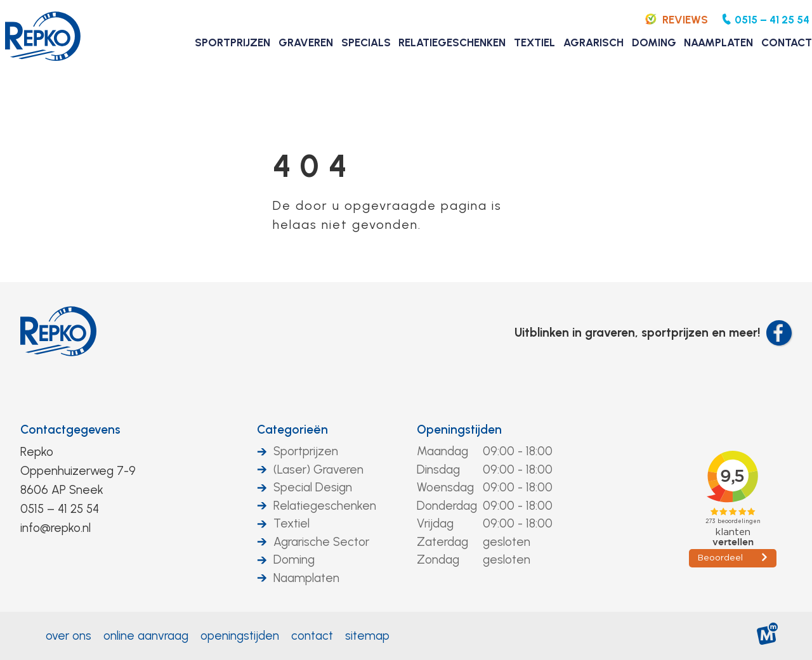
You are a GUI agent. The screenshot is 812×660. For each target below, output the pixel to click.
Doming (294, 560)
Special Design (313, 487)
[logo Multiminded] (768, 636)
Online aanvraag (146, 636)
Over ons (69, 636)
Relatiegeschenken (325, 506)
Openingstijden (459, 430)
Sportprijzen (306, 451)
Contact (312, 636)
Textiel (291, 523)
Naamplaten (306, 578)
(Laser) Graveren (318, 469)
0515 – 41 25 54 (60, 509)
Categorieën (292, 430)
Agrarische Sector (321, 542)
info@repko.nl (56, 528)
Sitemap (367, 636)
